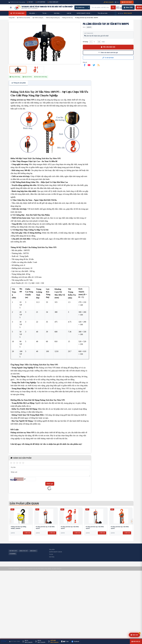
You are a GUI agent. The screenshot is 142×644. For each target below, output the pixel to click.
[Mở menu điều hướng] (11, 7)
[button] (132, 521)
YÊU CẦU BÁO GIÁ (108, 47)
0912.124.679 (128, 13)
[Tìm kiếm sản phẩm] (100, 7)
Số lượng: (86, 42)
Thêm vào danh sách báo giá (108, 52)
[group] (45, 43)
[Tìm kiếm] (113, 7)
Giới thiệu (52, 557)
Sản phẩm (52, 549)
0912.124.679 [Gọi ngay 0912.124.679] (109, 2)
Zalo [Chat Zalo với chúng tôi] (117, 2)
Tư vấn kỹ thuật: (108, 58)
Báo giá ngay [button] (127, 2)
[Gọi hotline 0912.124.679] (119, 7)
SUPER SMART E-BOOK (56, 552)
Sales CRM (128, 7)
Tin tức (51, 554)
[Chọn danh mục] (82, 7)
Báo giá (27, 533)
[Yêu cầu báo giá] (134, 635)
